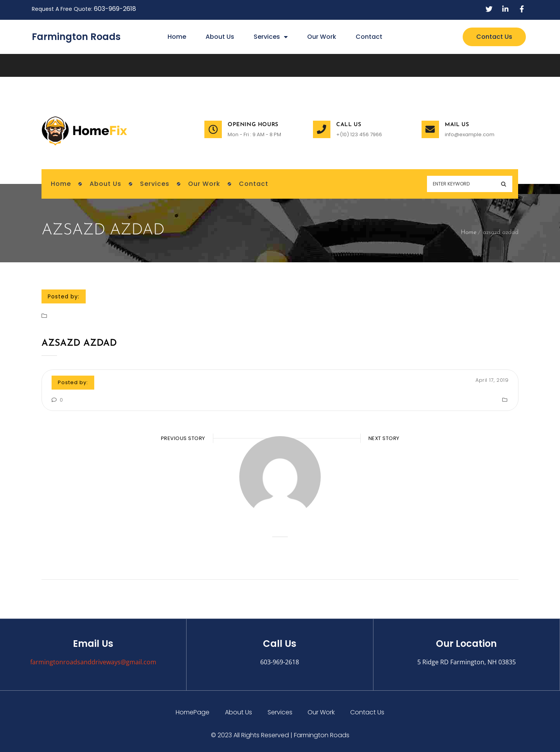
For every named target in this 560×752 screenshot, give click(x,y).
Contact (369, 37)
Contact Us (368, 712)
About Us (220, 37)
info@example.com (470, 134)
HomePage (193, 712)
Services (271, 37)
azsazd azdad (79, 343)
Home (177, 37)
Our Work (322, 37)
